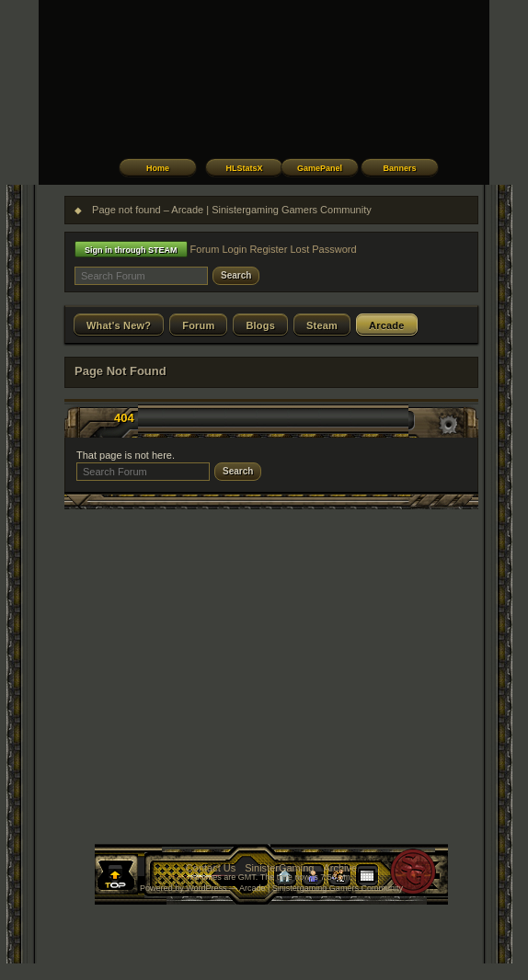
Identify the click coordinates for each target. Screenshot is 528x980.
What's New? (119, 325)
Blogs (260, 325)
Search (236, 275)
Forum (198, 325)
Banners (399, 168)
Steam (322, 325)
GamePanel (320, 168)
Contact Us (211, 868)
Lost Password (323, 249)
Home (158, 168)
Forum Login (219, 249)
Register (268, 249)
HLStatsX (244, 168)
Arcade (387, 325)
